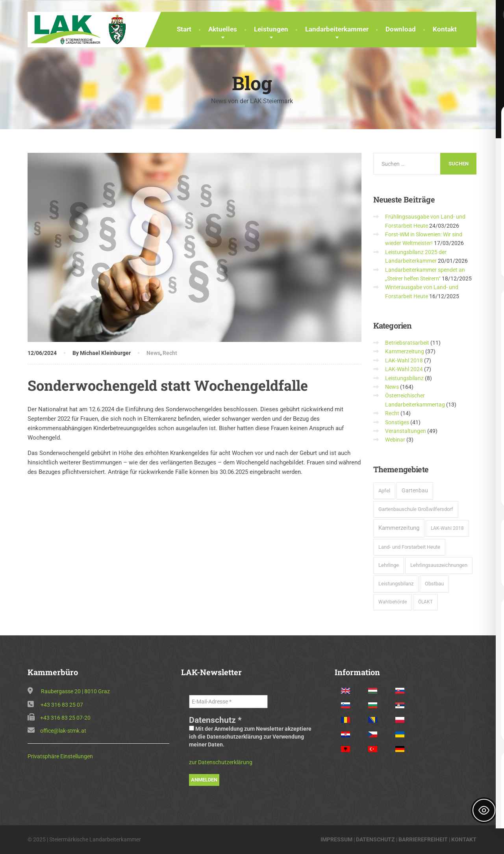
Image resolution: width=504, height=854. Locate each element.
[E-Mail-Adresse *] (228, 702)
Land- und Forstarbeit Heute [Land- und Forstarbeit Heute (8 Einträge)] (409, 547)
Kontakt (445, 29)
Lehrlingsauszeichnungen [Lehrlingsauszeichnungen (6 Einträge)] (439, 565)
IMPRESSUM (336, 839)
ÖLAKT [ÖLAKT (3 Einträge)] (425, 602)
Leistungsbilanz (404, 378)
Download (401, 29)
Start (184, 29)
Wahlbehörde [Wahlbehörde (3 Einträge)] (393, 602)
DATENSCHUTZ (375, 839)
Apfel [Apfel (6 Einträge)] (384, 491)
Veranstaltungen (406, 431)
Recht (170, 353)
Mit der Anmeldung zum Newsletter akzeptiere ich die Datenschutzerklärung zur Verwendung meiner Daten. (250, 737)
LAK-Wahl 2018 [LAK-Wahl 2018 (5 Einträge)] (447, 528)
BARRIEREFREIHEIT (423, 839)
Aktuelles (223, 29)
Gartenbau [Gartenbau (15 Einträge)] (415, 490)
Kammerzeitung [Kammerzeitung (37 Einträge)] (399, 528)
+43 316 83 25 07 (62, 705)
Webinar (395, 440)
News (153, 353)
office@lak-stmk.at (63, 731)
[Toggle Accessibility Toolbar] (484, 810)
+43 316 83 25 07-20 (65, 718)
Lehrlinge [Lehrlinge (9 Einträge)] (389, 565)
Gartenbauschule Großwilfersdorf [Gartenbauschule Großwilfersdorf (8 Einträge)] (416, 509)
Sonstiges (397, 422)
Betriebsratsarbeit (407, 343)
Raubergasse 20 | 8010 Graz (75, 691)
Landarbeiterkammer (337, 29)
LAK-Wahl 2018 (404, 360)
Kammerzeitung (405, 351)
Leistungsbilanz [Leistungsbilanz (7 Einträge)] (396, 584)
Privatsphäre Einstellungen (60, 756)
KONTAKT (464, 839)
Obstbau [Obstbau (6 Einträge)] (434, 584)
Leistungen (271, 29)
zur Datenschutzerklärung (221, 762)
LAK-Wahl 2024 (404, 369)
